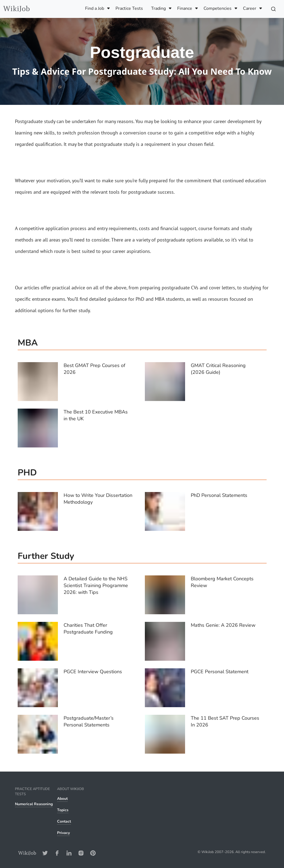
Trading (158, 8)
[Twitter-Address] (45, 853)
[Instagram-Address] (81, 853)
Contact (64, 821)
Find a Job (95, 8)
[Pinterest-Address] (93, 853)
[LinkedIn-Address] (69, 853)
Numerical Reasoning (34, 804)
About (62, 799)
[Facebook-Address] (57, 853)
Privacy (63, 833)
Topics (63, 810)
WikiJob (17, 9)
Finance (185, 8)
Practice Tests (129, 8)
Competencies (218, 8)
